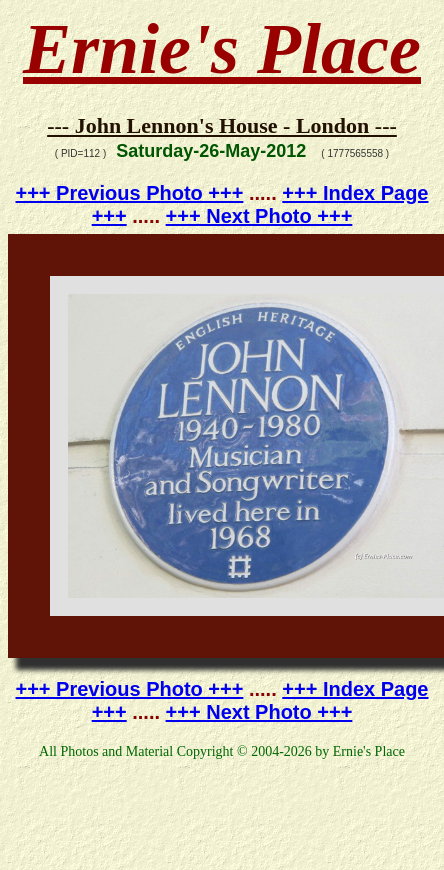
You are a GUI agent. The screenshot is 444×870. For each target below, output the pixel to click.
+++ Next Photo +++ (259, 216)
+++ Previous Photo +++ (130, 193)
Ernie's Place (222, 49)
